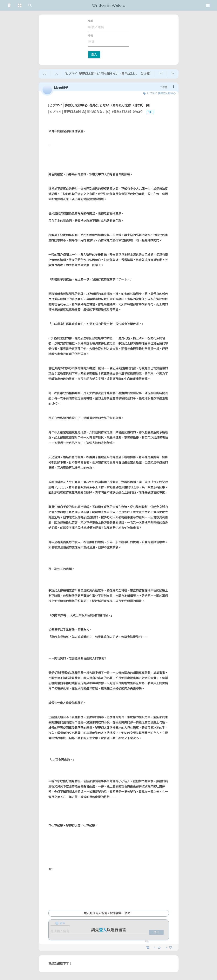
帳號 (91, 21)
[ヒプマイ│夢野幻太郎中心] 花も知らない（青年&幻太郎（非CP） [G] (99, 105)
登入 (94, 55)
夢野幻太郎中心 (167, 93)
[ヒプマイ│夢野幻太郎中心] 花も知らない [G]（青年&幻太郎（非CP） (96, 112)
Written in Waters (109, 5)
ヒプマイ (152, 93)
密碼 (91, 36)
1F (148, 112)
